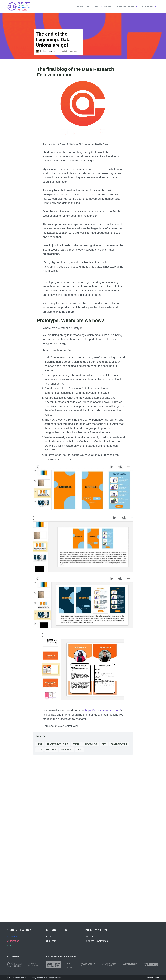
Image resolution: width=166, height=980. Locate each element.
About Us (92, 6)
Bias (104, 744)
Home (80, 6)
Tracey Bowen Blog (58, 744)
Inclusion (51, 750)
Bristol (77, 744)
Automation (13, 941)
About (49, 936)
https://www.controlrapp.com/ (103, 710)
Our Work (147, 6)
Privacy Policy (153, 978)
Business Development (97, 941)
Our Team (51, 941)
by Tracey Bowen (47, 51)
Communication (119, 744)
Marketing (67, 750)
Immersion (13, 936)
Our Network (126, 6)
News (108, 6)
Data (39, 750)
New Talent (91, 744)
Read (79, 750)
